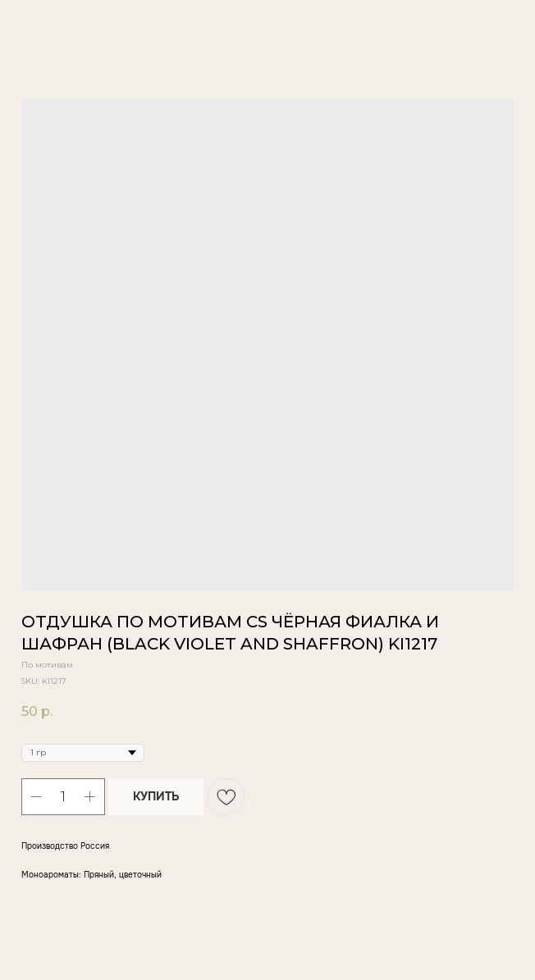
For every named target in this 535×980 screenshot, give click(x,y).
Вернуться (50, 23)
